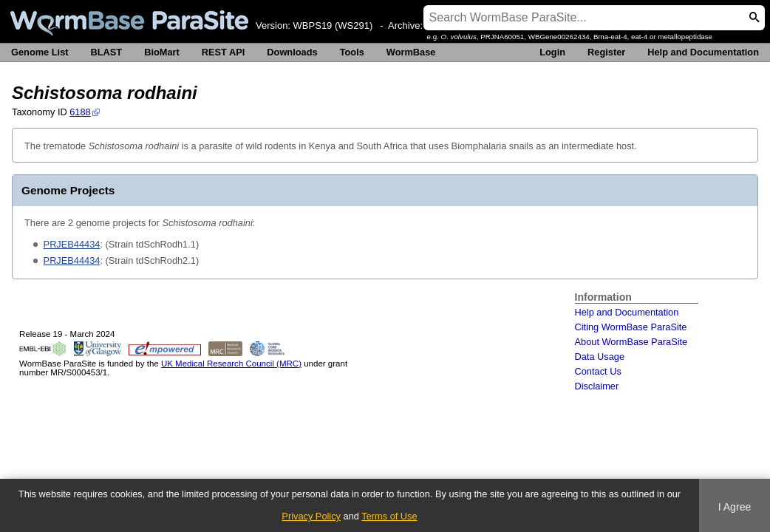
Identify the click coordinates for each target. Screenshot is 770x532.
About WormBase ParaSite (631, 342)
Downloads (292, 52)
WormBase (411, 52)
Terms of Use (389, 516)
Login (552, 52)
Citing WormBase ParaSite (631, 327)
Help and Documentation (703, 52)
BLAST (107, 52)
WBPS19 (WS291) (333, 25)
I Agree (735, 507)
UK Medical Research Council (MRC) (231, 364)
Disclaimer (597, 386)
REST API (224, 52)
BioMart (162, 52)
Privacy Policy (311, 516)
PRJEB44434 (72, 244)
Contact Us (598, 371)
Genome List (40, 52)
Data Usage (600, 357)
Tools (352, 52)
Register (606, 52)
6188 (80, 112)
